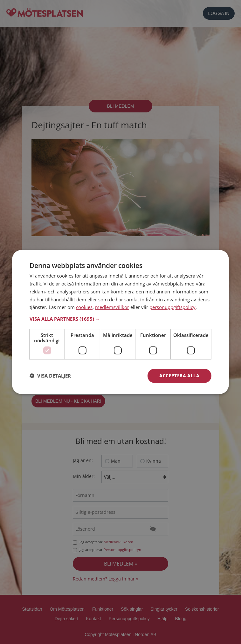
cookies (84, 307)
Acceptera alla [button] (179, 376)
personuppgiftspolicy (172, 307)
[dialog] (120, 322)
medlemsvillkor (112, 307)
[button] (120, 319)
